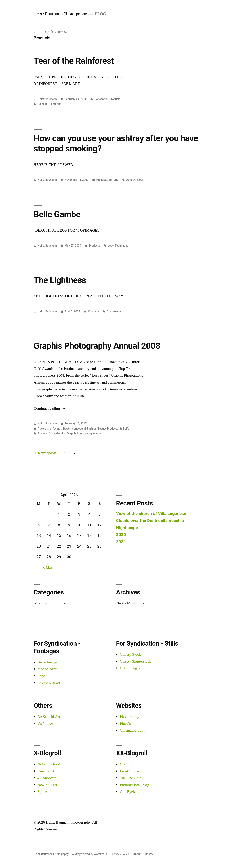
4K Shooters (47, 778)
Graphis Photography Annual (84, 433)
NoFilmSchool (49, 764)
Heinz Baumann (47, 99)
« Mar (48, 568)
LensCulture (129, 771)
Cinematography (133, 730)
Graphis (61, 433)
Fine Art (126, 723)
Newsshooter (47, 785)
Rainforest (55, 104)
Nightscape (127, 528)
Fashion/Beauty (96, 429)
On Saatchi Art (49, 717)
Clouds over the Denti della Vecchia (150, 521)
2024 (121, 542)
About (137, 854)
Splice (42, 792)
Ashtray (131, 180)
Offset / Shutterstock (135, 661)
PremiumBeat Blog (134, 785)
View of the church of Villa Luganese (151, 513)
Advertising (45, 429)
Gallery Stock (130, 654)
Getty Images (48, 662)
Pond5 (42, 676)
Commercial (114, 311)
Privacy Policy (121, 854)
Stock (140, 180)
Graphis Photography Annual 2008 (97, 346)
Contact (150, 854)
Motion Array (48, 669)
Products (115, 99)
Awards (57, 429)
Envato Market (49, 683)
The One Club (131, 778)
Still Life (113, 180)
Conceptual (101, 99)
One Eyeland (130, 792)
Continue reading (50, 408)
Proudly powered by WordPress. (89, 854)
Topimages (122, 246)
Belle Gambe (57, 214)
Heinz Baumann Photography (60, 14)
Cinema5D (46, 771)
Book (52, 433)
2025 (121, 535)
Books (67, 429)
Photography (130, 717)
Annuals (43, 433)
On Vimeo (45, 723)
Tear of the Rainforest (74, 61)
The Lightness (60, 280)
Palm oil (43, 104)
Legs (111, 246)
